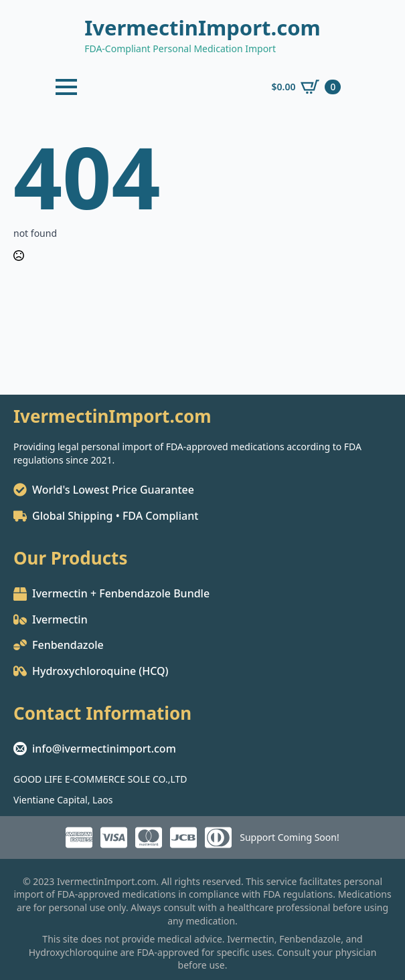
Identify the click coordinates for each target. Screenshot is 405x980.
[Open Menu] (66, 87)
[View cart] (306, 87)
